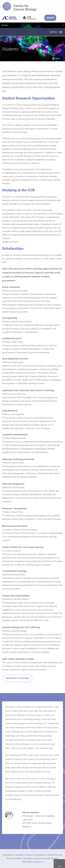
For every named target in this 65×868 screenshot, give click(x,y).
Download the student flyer (17, 678)
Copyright (19, 855)
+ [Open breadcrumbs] (63, 25)
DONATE (50, 18)
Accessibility (39, 855)
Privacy (28, 855)
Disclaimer (8, 855)
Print (56, 59)
